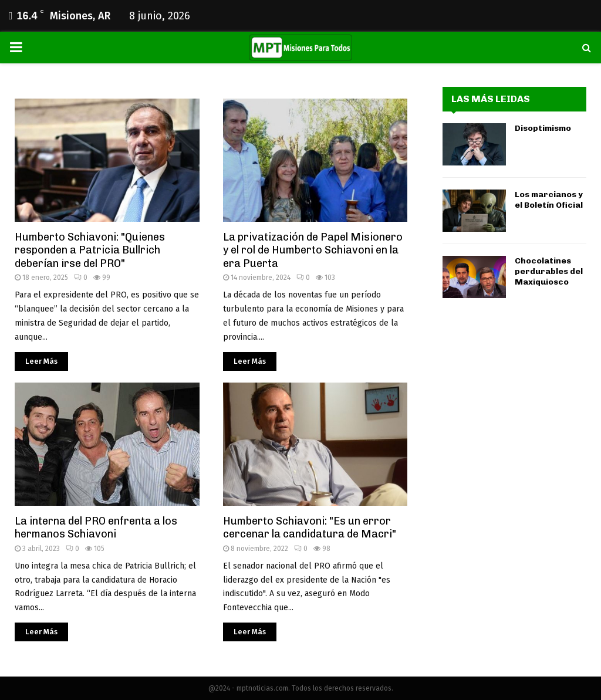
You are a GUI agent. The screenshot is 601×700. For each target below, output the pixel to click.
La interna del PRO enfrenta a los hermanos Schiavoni (96, 528)
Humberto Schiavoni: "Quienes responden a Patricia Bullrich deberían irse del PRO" (90, 250)
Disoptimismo (543, 128)
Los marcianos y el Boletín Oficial (549, 200)
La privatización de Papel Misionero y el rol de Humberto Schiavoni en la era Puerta (313, 250)
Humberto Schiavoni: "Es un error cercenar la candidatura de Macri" (310, 528)
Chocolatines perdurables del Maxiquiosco (549, 271)
